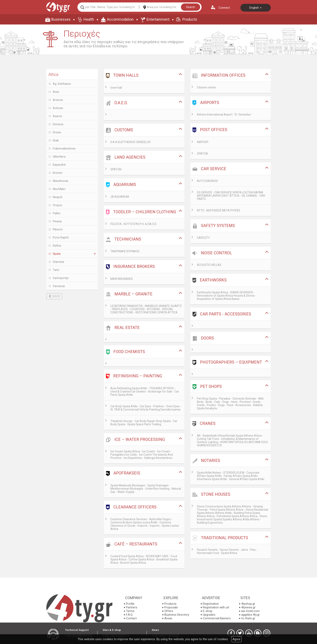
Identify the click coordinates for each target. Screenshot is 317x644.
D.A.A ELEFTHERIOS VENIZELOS (130, 142)
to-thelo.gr (248, 618)
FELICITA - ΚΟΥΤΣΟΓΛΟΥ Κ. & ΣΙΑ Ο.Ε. (134, 224)
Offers (169, 611)
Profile (130, 604)
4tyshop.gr (248, 604)
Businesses (61, 19)
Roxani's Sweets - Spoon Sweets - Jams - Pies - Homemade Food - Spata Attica (227, 551)
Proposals (171, 607)
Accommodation (120, 19)
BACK (56, 296)
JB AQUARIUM (120, 197)
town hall (116, 88)
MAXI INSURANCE (122, 279)
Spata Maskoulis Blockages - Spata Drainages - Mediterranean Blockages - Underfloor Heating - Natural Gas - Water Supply (146, 489)
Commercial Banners (217, 618)
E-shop (208, 611)
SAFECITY (203, 238)
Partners (132, 607)
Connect (224, 8)
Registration (211, 604)
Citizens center (207, 87)
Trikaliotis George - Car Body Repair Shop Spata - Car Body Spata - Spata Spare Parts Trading (144, 423)
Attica (53, 74)
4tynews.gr (248, 607)
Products (190, 19)
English (256, 8)
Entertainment (158, 19)
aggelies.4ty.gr (250, 615)
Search (191, 7)
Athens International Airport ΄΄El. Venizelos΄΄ (225, 115)
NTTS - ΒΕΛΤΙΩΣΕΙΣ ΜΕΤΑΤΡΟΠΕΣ (219, 210)
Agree (236, 639)
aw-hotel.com (250, 611)
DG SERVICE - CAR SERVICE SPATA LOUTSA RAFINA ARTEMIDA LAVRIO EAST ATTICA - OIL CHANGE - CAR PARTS (231, 196)
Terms (130, 611)
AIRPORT (203, 142)
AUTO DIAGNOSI (207, 181)
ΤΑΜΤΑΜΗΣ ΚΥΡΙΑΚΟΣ (125, 251)
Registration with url (216, 607)
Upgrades (209, 615)
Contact (131, 618)
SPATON (116, 169)
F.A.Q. (129, 615)
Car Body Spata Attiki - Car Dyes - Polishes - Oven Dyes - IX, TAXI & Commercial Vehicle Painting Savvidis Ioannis (146, 408)
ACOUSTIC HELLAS (209, 265)
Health (89, 19)
